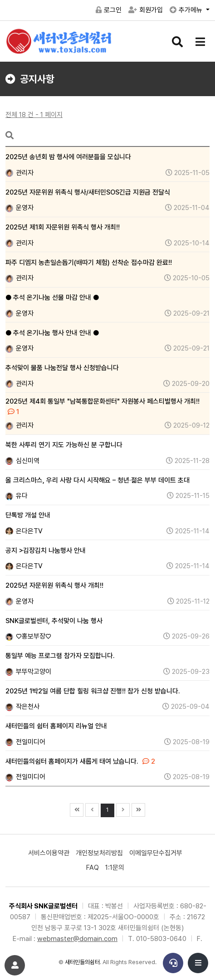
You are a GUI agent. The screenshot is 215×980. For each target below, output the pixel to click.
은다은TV (24, 531)
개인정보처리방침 (99, 853)
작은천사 (22, 707)
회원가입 (146, 10)
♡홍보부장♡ (28, 636)
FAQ (93, 868)
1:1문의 (115, 868)
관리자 (20, 173)
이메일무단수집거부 (156, 853)
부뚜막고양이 (28, 672)
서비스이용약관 (49, 853)
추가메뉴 (187, 10)
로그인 (109, 10)
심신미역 (22, 461)
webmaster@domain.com (77, 939)
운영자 (20, 208)
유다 (17, 496)
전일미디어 (25, 742)
